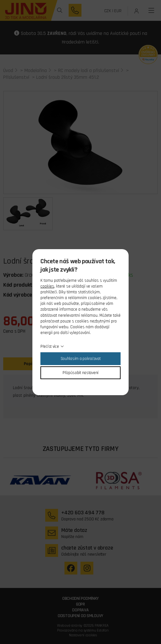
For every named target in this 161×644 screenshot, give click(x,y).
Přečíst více (50, 346)
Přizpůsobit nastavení (80, 373)
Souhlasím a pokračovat (81, 359)
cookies (47, 286)
